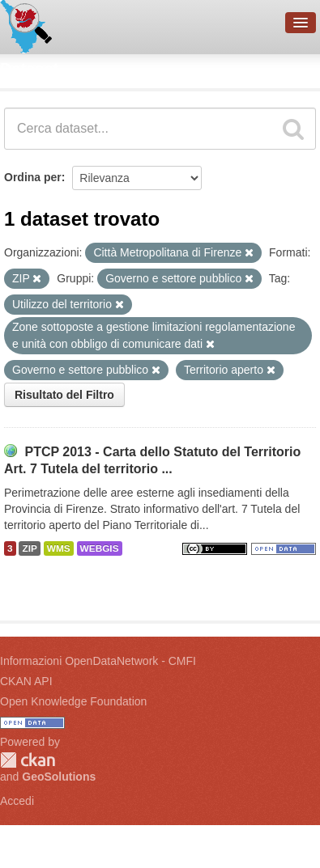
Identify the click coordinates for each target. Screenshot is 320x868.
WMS (59, 548)
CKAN (28, 760)
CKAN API (26, 681)
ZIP (29, 548)
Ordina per (33, 177)
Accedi (17, 801)
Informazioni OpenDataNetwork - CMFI (98, 661)
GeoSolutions (59, 777)
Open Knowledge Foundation (73, 701)
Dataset (29, 69)
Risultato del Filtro (64, 395)
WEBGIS (100, 548)
